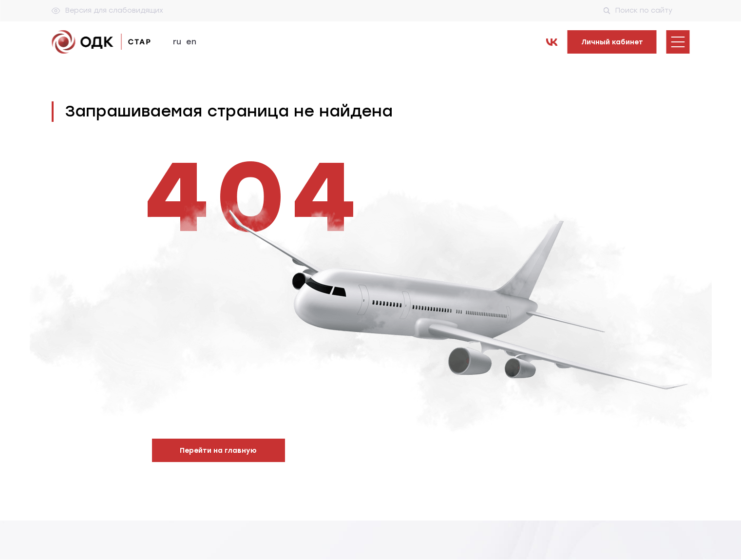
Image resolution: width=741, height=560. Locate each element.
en (191, 42)
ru (177, 42)
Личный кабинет (612, 42)
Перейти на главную (218, 451)
